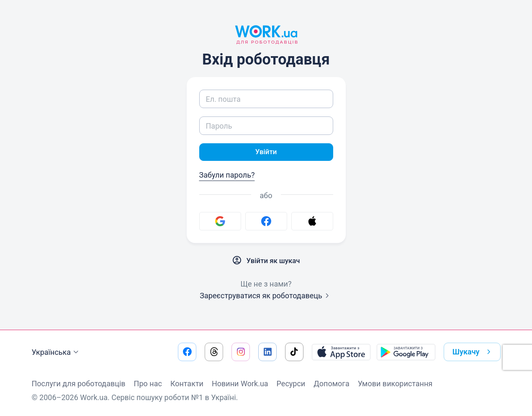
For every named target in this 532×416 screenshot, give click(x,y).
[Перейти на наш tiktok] (294, 352)
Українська (57, 352)
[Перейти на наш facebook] (187, 352)
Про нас (148, 384)
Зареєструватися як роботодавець (266, 296)
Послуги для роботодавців (79, 384)
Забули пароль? (227, 176)
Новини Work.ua (240, 384)
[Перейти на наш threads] (214, 352)
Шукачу (473, 352)
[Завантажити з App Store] (341, 352)
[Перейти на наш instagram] (241, 352)
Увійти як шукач (266, 261)
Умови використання (395, 384)
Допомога (331, 384)
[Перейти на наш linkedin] (267, 352)
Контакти (187, 384)
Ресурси (291, 384)
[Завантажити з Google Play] (406, 352)
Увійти (266, 152)
